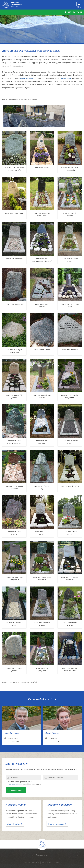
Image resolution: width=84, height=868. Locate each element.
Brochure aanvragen (56, 824)
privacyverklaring (16, 784)
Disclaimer (36, 862)
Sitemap (56, 862)
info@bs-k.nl (13, 738)
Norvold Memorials (27, 78)
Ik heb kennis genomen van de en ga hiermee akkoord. (25, 783)
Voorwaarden (46, 862)
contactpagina (66, 78)
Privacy (27, 862)
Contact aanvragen (15, 790)
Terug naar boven (42, 855)
